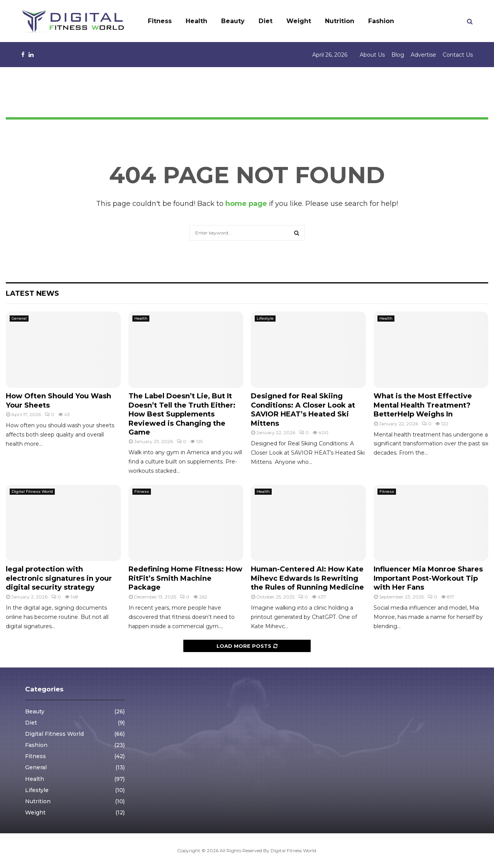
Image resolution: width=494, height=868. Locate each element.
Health (196, 21)
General (19, 318)
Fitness (160, 21)
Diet (266, 21)
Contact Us (458, 55)
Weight (299, 21)
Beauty (233, 21)
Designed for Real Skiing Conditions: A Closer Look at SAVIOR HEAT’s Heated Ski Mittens (303, 410)
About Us (372, 55)
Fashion (381, 21)
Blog (398, 55)
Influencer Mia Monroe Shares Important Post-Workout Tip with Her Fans (428, 578)
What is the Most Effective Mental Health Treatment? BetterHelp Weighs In (423, 405)
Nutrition (340, 21)
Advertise (423, 55)
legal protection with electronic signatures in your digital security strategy (59, 578)
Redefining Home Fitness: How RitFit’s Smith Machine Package (185, 578)
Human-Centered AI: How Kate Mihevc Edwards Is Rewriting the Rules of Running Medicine (307, 578)
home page (246, 204)
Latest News (32, 293)
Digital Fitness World (32, 491)
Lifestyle (265, 318)
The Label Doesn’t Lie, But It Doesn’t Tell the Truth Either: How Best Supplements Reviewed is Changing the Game (182, 414)
